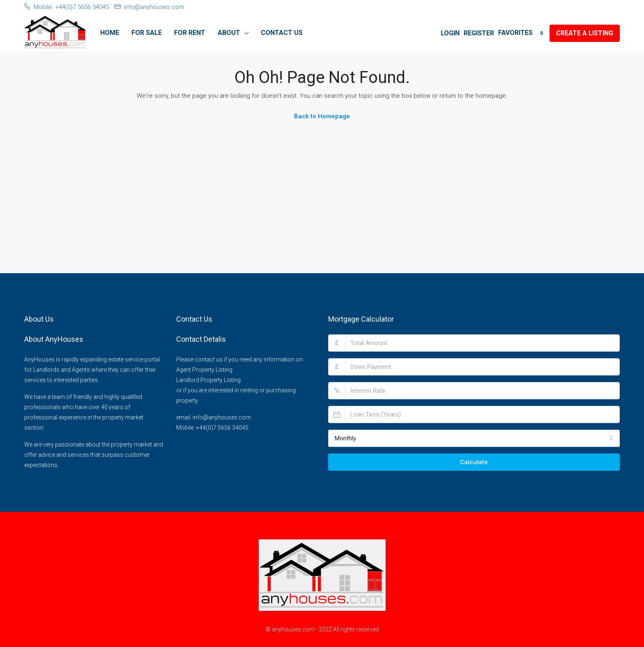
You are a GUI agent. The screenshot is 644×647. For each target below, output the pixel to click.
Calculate (474, 462)
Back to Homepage (322, 116)
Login (450, 33)
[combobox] (474, 438)
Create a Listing (585, 33)
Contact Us (282, 33)
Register (479, 33)
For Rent (190, 33)
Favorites (522, 33)
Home (110, 33)
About (229, 33)
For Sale (147, 33)
